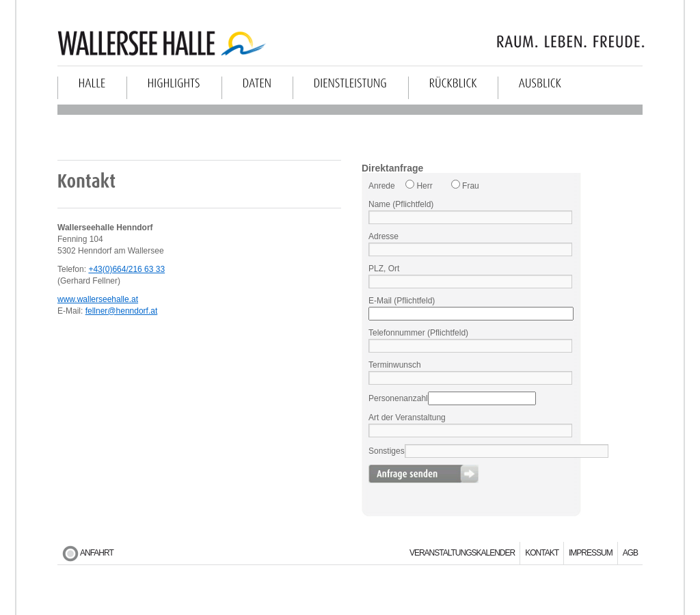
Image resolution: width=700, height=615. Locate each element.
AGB (630, 553)
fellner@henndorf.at (122, 311)
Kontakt (542, 553)
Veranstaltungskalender (462, 553)
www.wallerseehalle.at (98, 299)
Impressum (591, 553)
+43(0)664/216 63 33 (126, 269)
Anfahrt (97, 553)
